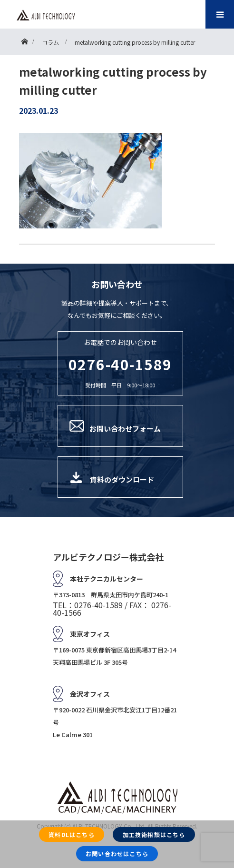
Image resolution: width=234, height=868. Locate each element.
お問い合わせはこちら (117, 853)
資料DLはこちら (72, 834)
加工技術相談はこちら (154, 834)
